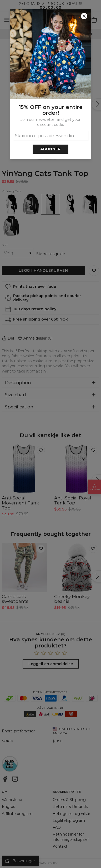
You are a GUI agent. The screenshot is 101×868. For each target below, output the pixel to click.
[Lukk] (84, 16)
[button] (50, 434)
